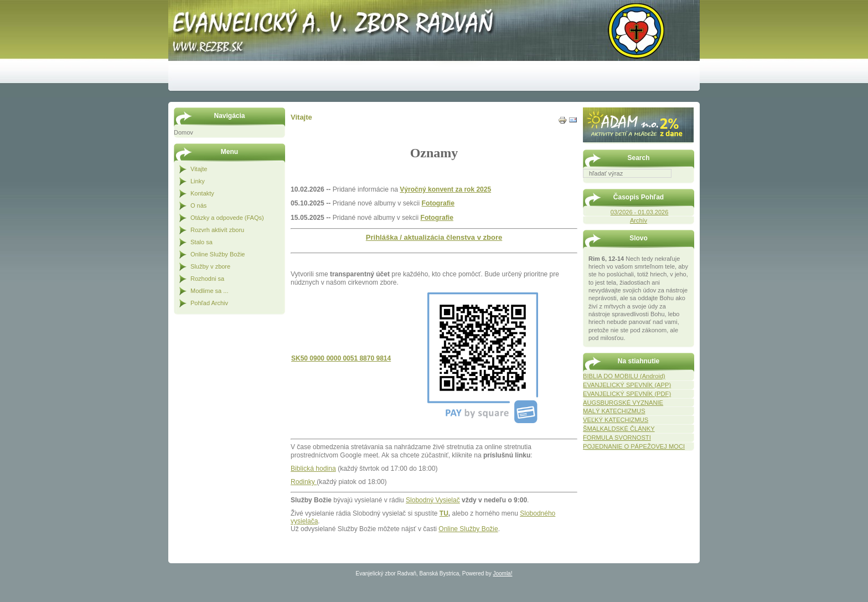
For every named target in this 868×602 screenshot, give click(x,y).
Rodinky (304, 482)
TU (444, 513)
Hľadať (689, 186)
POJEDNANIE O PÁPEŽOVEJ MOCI (634, 446)
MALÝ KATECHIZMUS (614, 411)
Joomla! (502, 573)
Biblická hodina (313, 469)
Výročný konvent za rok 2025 (445, 189)
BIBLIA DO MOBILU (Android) (624, 376)
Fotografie (438, 203)
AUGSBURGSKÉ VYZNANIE (623, 403)
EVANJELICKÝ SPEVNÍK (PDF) (627, 394)
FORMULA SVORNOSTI (617, 438)
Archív (639, 220)
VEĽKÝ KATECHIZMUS (616, 420)
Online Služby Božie (468, 529)
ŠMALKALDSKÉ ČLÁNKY (619, 429)
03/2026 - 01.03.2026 (640, 212)
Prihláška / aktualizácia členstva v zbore (434, 237)
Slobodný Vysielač (433, 500)
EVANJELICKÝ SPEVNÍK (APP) (627, 385)
